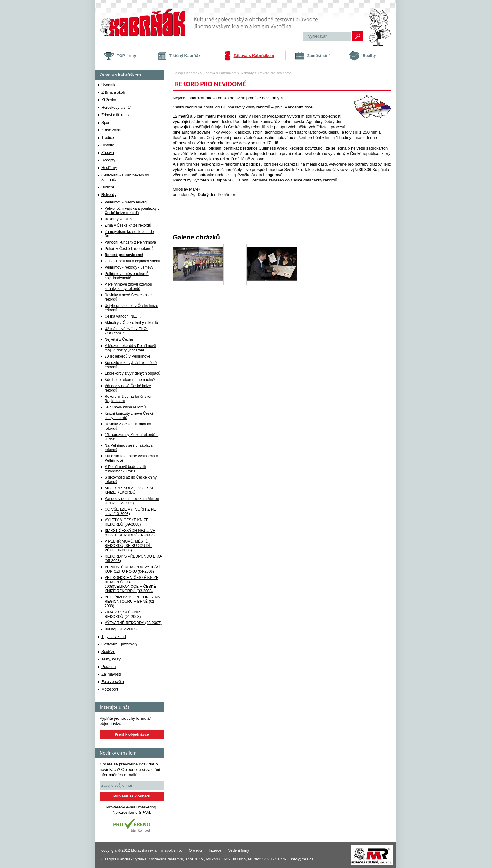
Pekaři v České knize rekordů (129, 249)
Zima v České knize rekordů (128, 225)
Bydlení (108, 187)
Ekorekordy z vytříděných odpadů (132, 373)
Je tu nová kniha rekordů (125, 407)
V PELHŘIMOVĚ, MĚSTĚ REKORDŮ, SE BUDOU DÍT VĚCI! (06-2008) (128, 546)
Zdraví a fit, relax (115, 115)
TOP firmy (127, 56)
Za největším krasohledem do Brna (129, 234)
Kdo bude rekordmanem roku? (130, 380)
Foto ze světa (113, 682)
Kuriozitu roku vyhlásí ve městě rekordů (131, 365)
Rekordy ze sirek (119, 219)
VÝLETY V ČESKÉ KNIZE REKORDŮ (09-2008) (127, 522)
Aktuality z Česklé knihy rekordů (131, 323)
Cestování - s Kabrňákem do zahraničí (125, 177)
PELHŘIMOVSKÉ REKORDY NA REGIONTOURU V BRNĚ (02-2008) (132, 602)
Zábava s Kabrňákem (254, 56)
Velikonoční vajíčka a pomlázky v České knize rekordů (132, 211)
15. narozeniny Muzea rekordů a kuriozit (132, 437)
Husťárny (109, 168)
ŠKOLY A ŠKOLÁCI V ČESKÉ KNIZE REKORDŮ (130, 490)
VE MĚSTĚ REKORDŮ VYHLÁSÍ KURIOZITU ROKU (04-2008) (132, 569)
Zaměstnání (318, 56)
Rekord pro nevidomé (124, 255)
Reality (369, 56)
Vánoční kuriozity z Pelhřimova (130, 242)
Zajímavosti (111, 674)
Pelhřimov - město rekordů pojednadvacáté (127, 276)
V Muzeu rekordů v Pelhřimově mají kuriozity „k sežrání (130, 348)
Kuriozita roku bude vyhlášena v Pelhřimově (131, 458)
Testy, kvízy (111, 659)
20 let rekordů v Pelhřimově (127, 356)
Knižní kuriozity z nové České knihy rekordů (129, 416)
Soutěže (108, 652)
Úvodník (108, 85)
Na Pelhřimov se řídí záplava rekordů (129, 448)
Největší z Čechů (119, 339)
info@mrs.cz (302, 859)
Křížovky (109, 100)
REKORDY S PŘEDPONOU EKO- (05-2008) (133, 559)
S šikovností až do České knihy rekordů (131, 480)
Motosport (110, 689)
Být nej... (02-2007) (121, 629)
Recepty (108, 160)
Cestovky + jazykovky (119, 644)
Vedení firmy (239, 850)
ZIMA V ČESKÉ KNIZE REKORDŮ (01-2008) (124, 614)
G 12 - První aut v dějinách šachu (132, 261)
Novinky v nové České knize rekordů (128, 297)
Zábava (108, 153)
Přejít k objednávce (132, 734)
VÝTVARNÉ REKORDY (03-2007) (133, 623)
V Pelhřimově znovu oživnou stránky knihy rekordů (128, 287)
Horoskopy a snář (116, 108)
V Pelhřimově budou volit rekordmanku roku (125, 469)
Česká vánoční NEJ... (123, 316)
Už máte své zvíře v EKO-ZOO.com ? (126, 331)
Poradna (109, 667)
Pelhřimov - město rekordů (127, 202)
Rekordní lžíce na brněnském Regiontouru (129, 399)
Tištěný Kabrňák (185, 56)
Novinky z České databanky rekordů (128, 426)
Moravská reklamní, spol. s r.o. (176, 859)
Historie (108, 145)
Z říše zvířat (111, 130)
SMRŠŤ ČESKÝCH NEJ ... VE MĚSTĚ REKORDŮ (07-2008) (130, 533)
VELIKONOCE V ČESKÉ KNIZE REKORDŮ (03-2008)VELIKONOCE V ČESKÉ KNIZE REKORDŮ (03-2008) (132, 584)
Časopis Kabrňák (186, 73)
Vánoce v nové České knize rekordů (128, 388)
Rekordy (109, 195)
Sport (106, 123)
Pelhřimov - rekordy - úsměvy (129, 267)
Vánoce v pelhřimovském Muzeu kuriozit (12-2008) (132, 501)
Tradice (108, 138)
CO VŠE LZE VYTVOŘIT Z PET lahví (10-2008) (131, 512)
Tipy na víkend (114, 637)
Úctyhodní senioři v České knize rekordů (131, 308)
